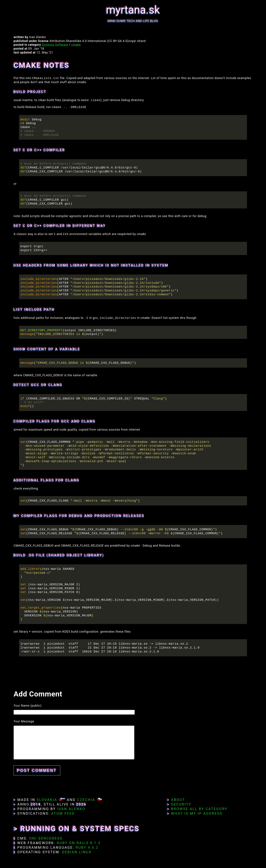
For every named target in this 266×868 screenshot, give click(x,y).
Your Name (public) (28, 706)
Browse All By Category (199, 809)
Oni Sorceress (46, 838)
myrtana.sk (133, 10)
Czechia (86, 800)
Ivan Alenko (71, 809)
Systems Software (55, 45)
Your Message (24, 721)
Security (181, 804)
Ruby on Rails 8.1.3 (79, 843)
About (178, 800)
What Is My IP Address (197, 813)
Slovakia (47, 800)
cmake (76, 45)
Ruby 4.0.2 (87, 848)
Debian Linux (77, 852)
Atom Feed (63, 813)
